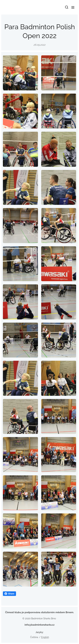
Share (9, 594)
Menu (73, 7)
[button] (66, 7)
